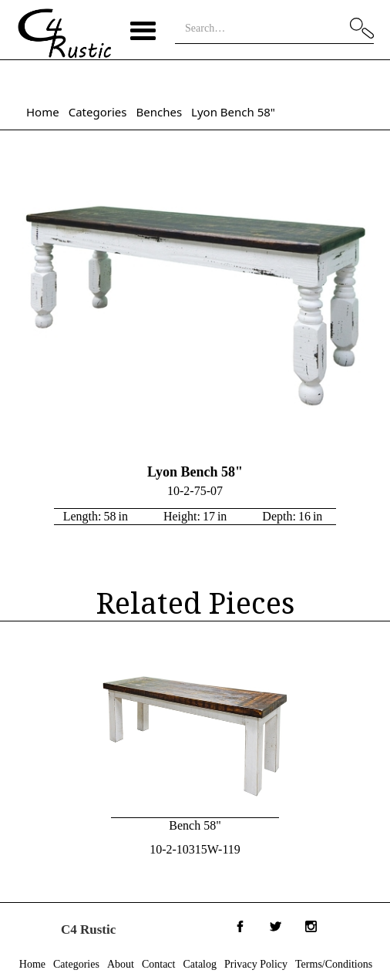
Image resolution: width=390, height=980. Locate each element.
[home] (64, 34)
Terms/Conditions (334, 964)
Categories (98, 112)
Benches (159, 112)
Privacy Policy (256, 964)
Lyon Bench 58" (233, 112)
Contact (159, 964)
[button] (143, 30)
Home (43, 112)
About (121, 964)
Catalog (200, 964)
